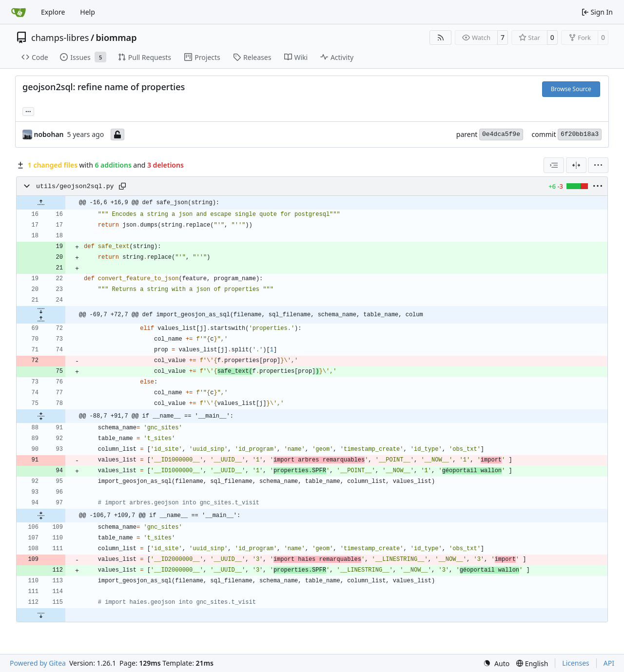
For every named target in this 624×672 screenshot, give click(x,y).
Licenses (576, 663)
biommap (117, 38)
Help (88, 12)
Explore (53, 12)
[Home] (19, 12)
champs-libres (60, 38)
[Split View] (576, 165)
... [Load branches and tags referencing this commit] (28, 111)
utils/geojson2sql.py (75, 186)
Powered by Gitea (38, 663)
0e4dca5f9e (501, 134)
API (609, 663)
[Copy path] (122, 186)
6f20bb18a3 (580, 134)
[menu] (598, 165)
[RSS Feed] (441, 38)
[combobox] (554, 165)
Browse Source (571, 89)
